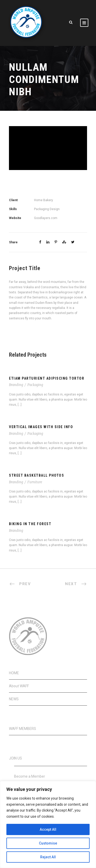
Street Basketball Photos (36, 475)
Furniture (35, 482)
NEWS (14, 699)
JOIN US (15, 758)
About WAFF (19, 686)
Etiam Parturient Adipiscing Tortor (47, 378)
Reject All (48, 857)
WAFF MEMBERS (23, 729)
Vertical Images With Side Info (41, 427)
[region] (48, 824)
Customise (48, 843)
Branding (16, 385)
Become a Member (30, 776)
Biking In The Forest (30, 524)
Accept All (48, 829)
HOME (14, 673)
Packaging (35, 385)
